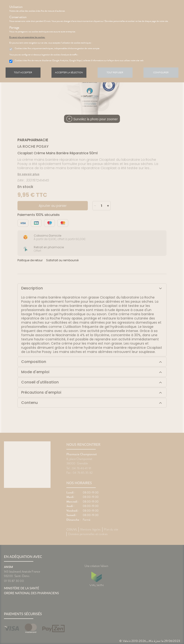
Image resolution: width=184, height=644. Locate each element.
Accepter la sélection (69, 72)
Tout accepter (23, 72)
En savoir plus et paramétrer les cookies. (27, 37)
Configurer (161, 72)
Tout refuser (115, 72)
